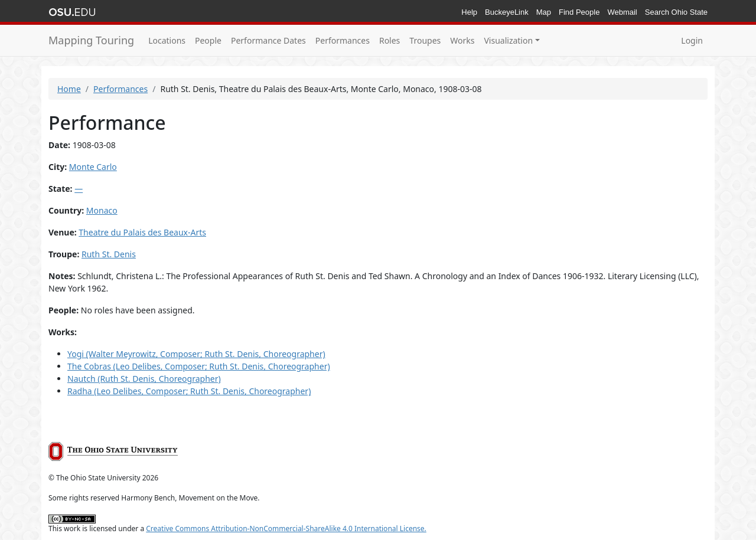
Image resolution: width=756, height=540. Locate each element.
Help (469, 12)
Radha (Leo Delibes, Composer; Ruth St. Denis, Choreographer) (189, 391)
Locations (167, 40)
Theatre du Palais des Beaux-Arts (142, 232)
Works (462, 40)
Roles (390, 40)
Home (69, 89)
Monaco (102, 210)
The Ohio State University (72, 12)
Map (544, 12)
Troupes (425, 40)
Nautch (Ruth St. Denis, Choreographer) (144, 379)
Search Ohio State (676, 12)
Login (692, 40)
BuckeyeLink (507, 12)
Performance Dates (268, 40)
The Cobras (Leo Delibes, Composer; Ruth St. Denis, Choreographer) (199, 366)
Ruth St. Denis (109, 254)
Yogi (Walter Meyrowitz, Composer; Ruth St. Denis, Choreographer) (196, 354)
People (208, 40)
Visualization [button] (508, 40)
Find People (579, 12)
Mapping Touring (91, 40)
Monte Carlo (93, 167)
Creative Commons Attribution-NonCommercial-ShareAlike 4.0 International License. (286, 528)
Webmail (622, 12)
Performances (343, 40)
